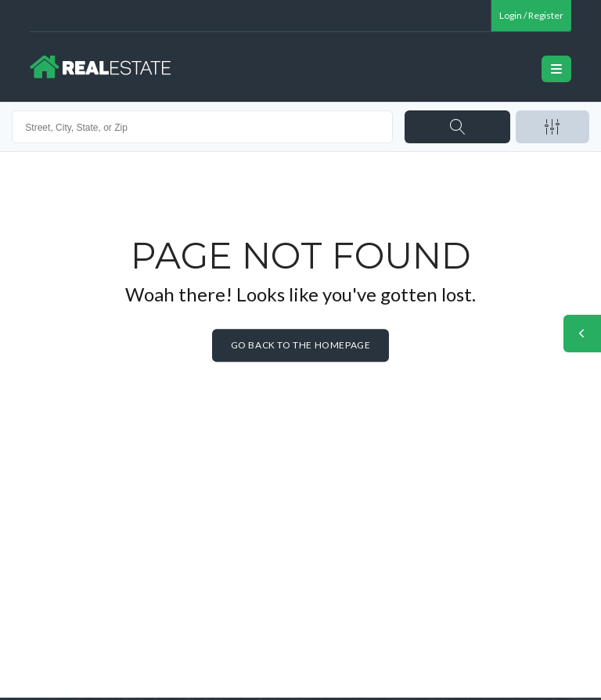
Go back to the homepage (301, 345)
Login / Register (531, 15)
